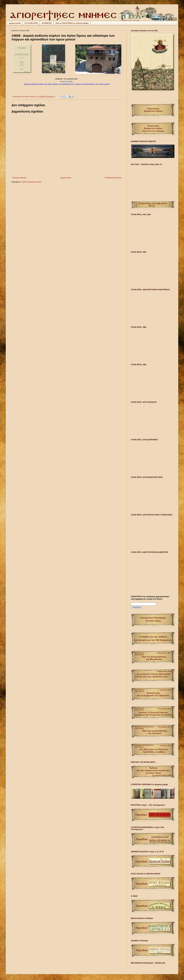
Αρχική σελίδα (15, 23)
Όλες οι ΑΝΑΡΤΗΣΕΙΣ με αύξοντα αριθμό (72, 23)
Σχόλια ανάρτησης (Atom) (31, 182)
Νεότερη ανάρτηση (19, 178)
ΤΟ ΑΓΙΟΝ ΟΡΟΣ (31, 23)
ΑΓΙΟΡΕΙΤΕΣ (47, 23)
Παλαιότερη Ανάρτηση (113, 178)
